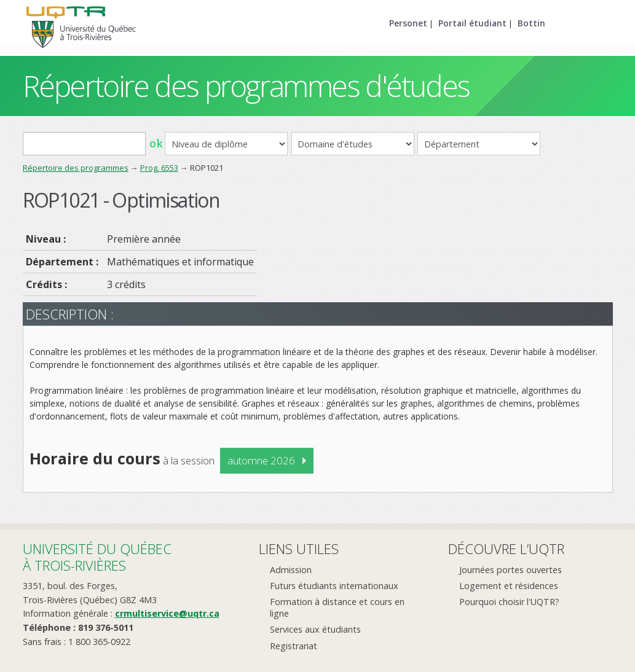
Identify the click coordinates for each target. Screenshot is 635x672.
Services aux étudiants (315, 629)
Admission (291, 570)
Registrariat (294, 646)
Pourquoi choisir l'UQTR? (509, 602)
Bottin (531, 23)
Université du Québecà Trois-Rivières (97, 557)
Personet (408, 23)
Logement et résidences (509, 586)
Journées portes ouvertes (511, 570)
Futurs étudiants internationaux (334, 586)
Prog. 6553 (159, 168)
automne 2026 (261, 460)
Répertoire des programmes (76, 168)
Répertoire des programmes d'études (246, 86)
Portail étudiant (472, 23)
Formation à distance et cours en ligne (337, 608)
